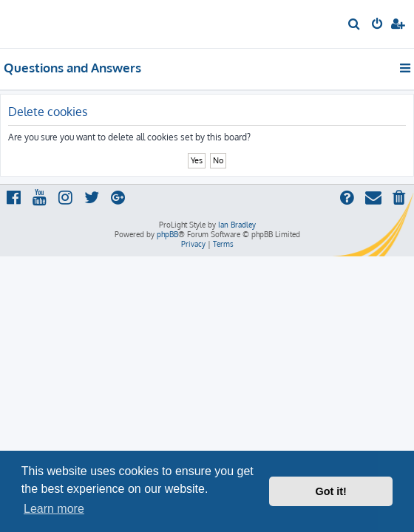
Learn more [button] (54, 509)
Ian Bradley (237, 225)
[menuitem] (354, 25)
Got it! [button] (331, 491)
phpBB (167, 234)
